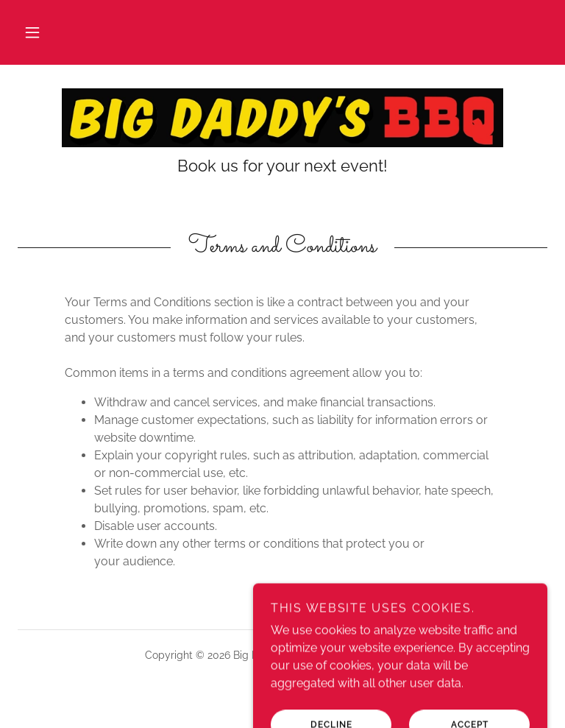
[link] (282, 118)
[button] (32, 32)
